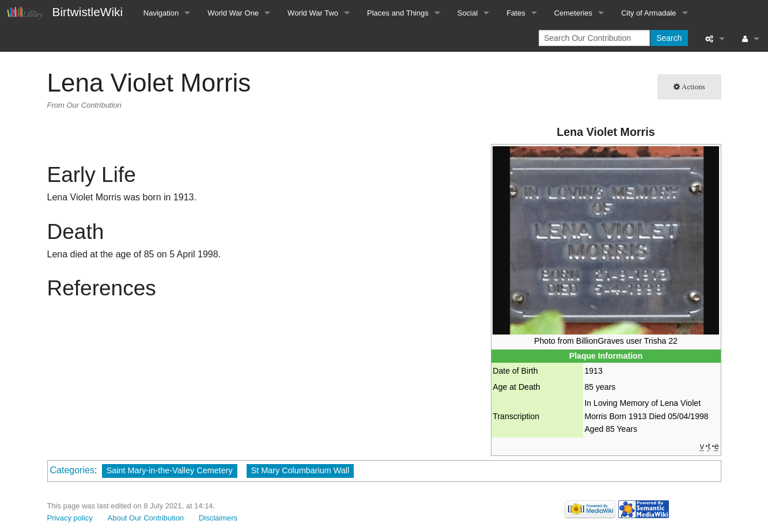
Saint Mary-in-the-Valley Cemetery (170, 470)
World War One (233, 13)
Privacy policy (70, 518)
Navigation (161, 13)
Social (468, 13)
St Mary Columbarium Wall (300, 470)
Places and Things (398, 13)
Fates (516, 13)
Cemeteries (573, 13)
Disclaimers (218, 518)
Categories (72, 470)
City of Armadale (648, 13)
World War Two (313, 13)
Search (669, 38)
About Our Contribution (146, 518)
